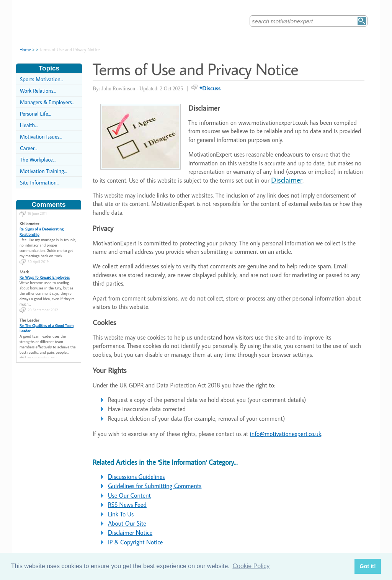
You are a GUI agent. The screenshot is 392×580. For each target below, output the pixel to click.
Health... (29, 125)
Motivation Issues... (41, 136)
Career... (29, 148)
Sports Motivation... (42, 79)
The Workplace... (38, 159)
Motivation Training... (43, 171)
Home (25, 50)
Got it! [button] (367, 566)
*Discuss (210, 88)
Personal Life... (35, 114)
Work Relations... (38, 91)
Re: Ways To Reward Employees (45, 274)
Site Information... (40, 182)
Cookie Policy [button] (251, 566)
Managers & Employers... (47, 102)
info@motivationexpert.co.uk (286, 434)
